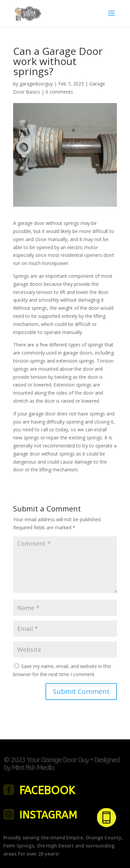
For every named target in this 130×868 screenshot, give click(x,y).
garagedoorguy (36, 84)
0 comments (59, 92)
